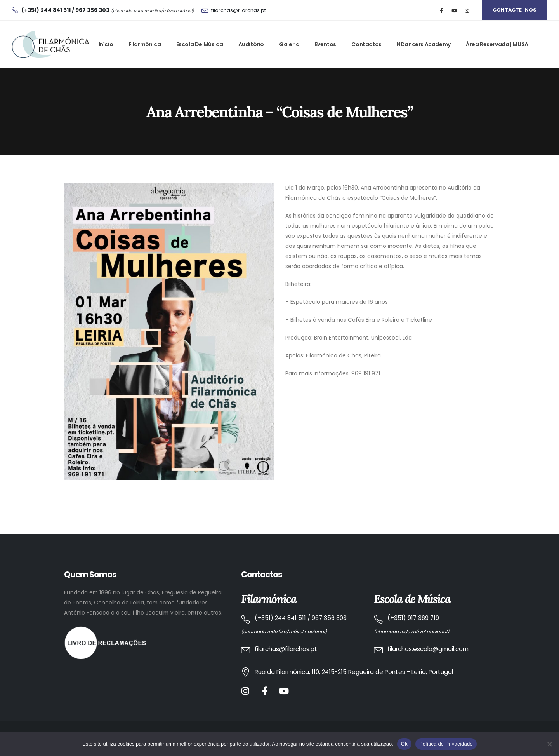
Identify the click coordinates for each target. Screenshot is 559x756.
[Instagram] (467, 10)
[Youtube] (454, 10)
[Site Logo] (50, 44)
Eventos (326, 44)
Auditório (251, 44)
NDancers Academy (424, 44)
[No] (549, 744)
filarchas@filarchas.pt (239, 10)
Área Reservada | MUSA (497, 44)
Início (106, 44)
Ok (404, 744)
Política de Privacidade (446, 744)
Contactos (366, 44)
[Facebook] (442, 10)
